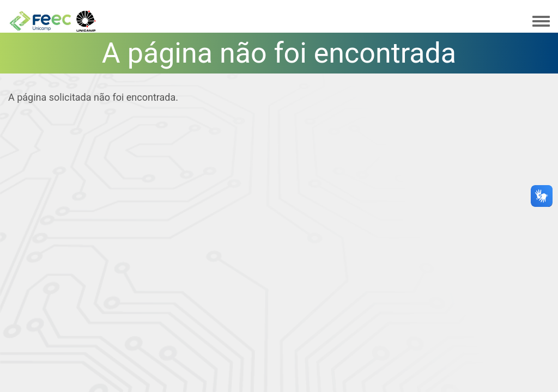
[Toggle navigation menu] (541, 22)
